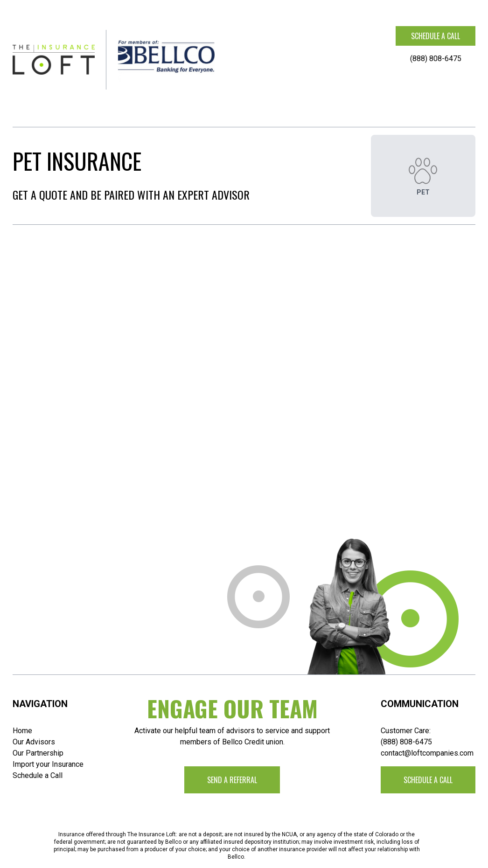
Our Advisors (34, 742)
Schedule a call (436, 36)
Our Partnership (38, 753)
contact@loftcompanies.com (427, 753)
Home (22, 731)
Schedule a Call (38, 775)
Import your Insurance (48, 764)
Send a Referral (232, 780)
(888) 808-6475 (436, 59)
